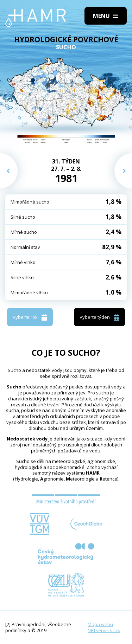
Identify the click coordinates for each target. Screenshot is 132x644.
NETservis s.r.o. (104, 630)
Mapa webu (100, 624)
